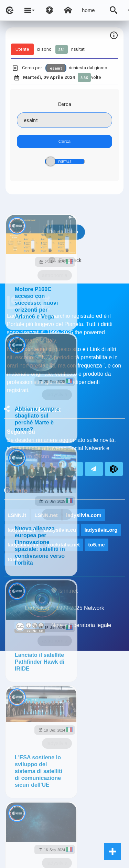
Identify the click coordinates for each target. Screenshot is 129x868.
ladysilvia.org (101, 530)
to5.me (96, 545)
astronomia (55, 275)
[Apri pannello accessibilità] (50, 10)
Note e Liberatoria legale (81, 625)
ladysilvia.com (84, 515)
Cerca (64, 104)
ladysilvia (57, 394)
